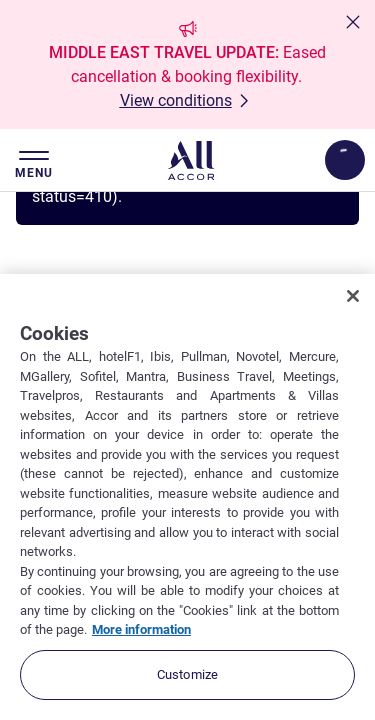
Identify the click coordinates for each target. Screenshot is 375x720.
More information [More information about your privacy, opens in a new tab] (141, 629)
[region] (187, 497)
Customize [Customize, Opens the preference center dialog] (187, 674)
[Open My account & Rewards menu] (345, 160)
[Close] (353, 296)
